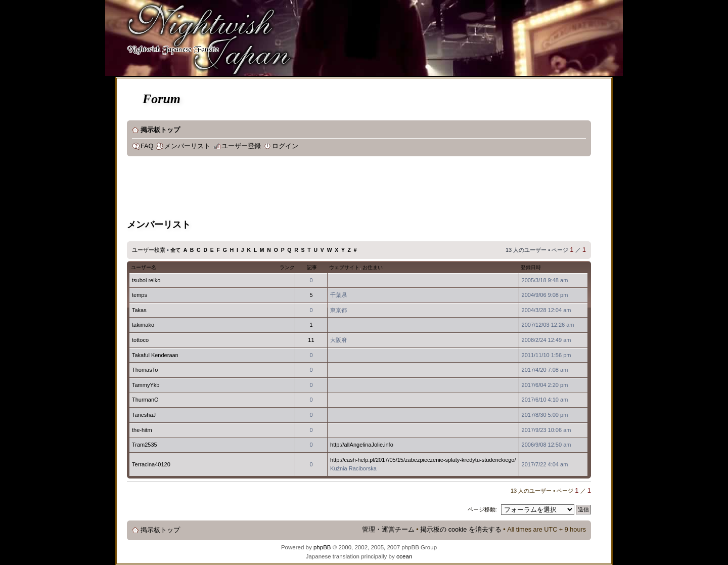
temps (140, 295)
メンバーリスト (187, 146)
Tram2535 (145, 445)
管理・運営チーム (388, 530)
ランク (287, 267)
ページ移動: (482, 509)
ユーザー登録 (241, 146)
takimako (143, 325)
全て (175, 250)
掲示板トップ (160, 130)
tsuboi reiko (146, 280)
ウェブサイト (344, 267)
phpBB (322, 547)
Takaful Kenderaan (155, 355)
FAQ (147, 146)
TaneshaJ (144, 415)
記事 (312, 267)
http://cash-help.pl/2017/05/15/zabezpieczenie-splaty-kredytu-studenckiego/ (423, 460)
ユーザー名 (144, 267)
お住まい (373, 267)
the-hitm (142, 430)
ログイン (285, 146)
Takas (139, 310)
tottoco (140, 340)
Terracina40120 (151, 464)
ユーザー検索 (149, 250)
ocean (404, 556)
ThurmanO (145, 400)
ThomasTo (145, 370)
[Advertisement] (311, 189)
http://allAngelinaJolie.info (362, 445)
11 (311, 340)
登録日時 (531, 267)
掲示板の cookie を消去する (461, 530)
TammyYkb (146, 385)
